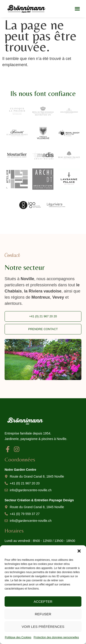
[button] (79, 551)
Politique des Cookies (18, 637)
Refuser (43, 614)
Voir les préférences (43, 627)
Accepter (43, 601)
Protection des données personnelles (56, 637)
